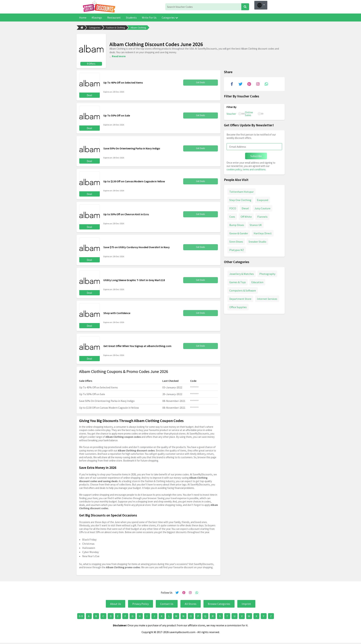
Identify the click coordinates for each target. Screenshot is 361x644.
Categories (170, 18)
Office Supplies (238, 307)
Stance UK (256, 224)
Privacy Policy (141, 603)
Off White (246, 216)
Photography (267, 273)
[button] (261, 5)
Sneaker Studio (257, 241)
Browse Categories (219, 603)
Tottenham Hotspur (241, 191)
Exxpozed (263, 199)
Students (131, 18)
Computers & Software (243, 290)
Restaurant (114, 18)
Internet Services (267, 298)
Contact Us (167, 603)
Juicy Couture (262, 208)
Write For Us (149, 18)
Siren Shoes (236, 241)
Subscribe (256, 155)
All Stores (191, 603)
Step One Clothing (240, 199)
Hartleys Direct (263, 233)
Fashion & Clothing (116, 28)
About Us (116, 603)
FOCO (233, 208)
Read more (119, 56)
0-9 (81, 616)
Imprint (246, 603)
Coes (232, 216)
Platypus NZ (237, 249)
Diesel (245, 208)
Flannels (262, 216)
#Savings (97, 18)
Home (83, 18)
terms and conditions (254, 169)
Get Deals (201, 82)
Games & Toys (238, 282)
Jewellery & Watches (242, 273)
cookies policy (234, 169)
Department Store (240, 298)
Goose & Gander (239, 233)
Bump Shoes (237, 224)
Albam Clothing (138, 28)
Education (257, 282)
